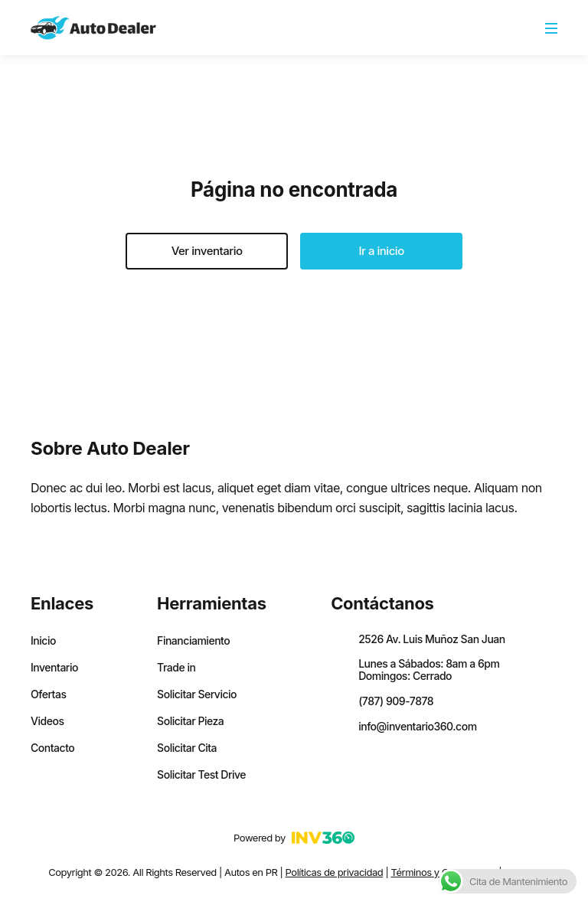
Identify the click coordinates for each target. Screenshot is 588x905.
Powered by (294, 838)
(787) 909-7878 (396, 701)
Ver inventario (207, 251)
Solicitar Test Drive (201, 775)
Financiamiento (193, 641)
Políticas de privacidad (335, 872)
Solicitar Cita (187, 748)
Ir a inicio (382, 251)
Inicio (43, 641)
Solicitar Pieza (190, 721)
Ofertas (49, 694)
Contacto (52, 748)
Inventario (54, 668)
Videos (47, 721)
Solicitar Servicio (197, 694)
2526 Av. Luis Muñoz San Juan (432, 639)
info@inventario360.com (417, 726)
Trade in (176, 668)
